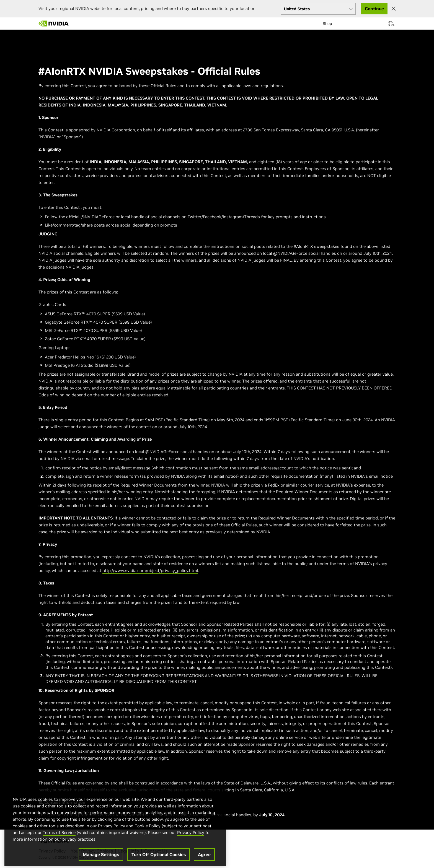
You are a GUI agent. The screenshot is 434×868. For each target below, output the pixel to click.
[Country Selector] (390, 25)
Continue (374, 9)
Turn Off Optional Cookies (159, 857)
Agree (204, 857)
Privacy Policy (112, 829)
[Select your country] (318, 9)
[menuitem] (79, 21)
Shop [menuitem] (327, 24)
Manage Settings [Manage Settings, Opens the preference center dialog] (101, 857)
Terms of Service (59, 835)
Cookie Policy (148, 829)
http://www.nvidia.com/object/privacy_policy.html (150, 571)
